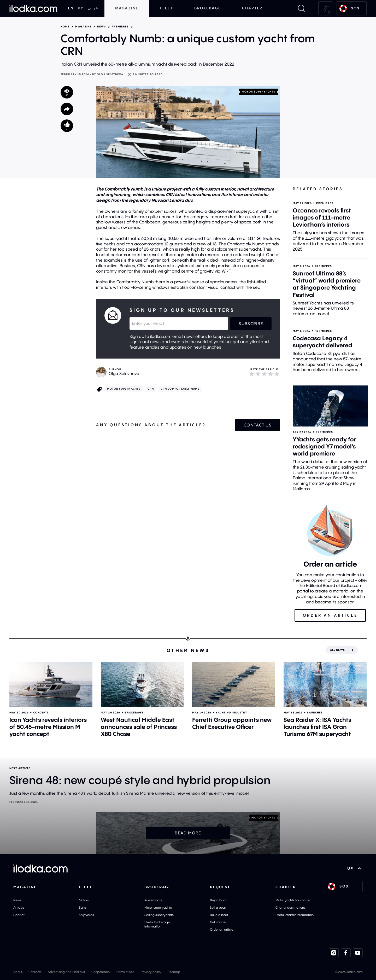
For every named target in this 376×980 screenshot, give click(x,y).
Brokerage (208, 8)
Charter (252, 8)
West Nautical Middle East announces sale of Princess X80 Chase (139, 727)
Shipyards (86, 915)
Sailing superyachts (159, 915)
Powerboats (153, 900)
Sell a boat (218, 907)
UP (354, 868)
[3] (264, 374)
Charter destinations (290, 907)
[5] (277, 374)
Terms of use (125, 972)
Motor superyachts (259, 92)
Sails (82, 907)
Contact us (258, 425)
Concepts (41, 713)
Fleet (166, 8)
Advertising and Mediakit (66, 972)
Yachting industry (231, 713)
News (101, 27)
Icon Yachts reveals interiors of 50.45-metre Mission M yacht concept (48, 727)
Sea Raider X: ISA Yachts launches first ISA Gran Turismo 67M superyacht (317, 727)
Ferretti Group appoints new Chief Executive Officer (232, 723)
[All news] (342, 650)
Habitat (19, 915)
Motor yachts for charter (293, 900)
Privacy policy (151, 972)
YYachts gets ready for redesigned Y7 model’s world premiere (324, 446)
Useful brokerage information (157, 924)
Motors (84, 900)
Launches (315, 713)
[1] (252, 374)
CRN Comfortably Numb (180, 389)
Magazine (127, 8)
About (18, 972)
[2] (258, 374)
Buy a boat (218, 900)
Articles (19, 907)
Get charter (218, 922)
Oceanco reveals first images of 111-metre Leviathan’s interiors (322, 217)
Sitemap (174, 972)
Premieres (120, 27)
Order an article (222, 929)
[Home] (33, 8)
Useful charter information (295, 915)
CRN (151, 389)
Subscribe (251, 324)
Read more (188, 833)
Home (65, 27)
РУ (81, 8)
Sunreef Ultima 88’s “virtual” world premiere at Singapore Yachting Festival (327, 284)
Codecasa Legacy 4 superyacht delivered (322, 342)
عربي (93, 8)
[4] (271, 374)
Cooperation (101, 972)
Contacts (35, 972)
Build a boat (219, 915)
